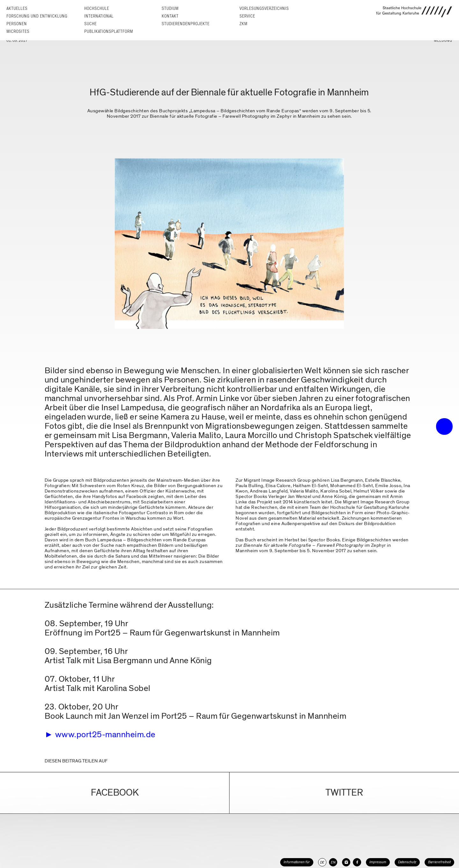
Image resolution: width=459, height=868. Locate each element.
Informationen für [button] (297, 862)
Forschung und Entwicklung (37, 16)
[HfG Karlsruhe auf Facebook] (357, 862)
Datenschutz (407, 862)
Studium (170, 8)
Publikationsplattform (109, 31)
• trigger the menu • (444, 427)
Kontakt (170, 16)
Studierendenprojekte (186, 24)
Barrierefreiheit (439, 862)
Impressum (378, 862)
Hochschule (97, 8)
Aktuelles (17, 8)
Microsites (18, 31)
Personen (17, 24)
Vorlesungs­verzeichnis (264, 8)
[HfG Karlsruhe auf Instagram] (346, 862)
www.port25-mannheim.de (105, 734)
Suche (90, 24)
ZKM (243, 24)
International (99, 16)
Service (247, 16)
